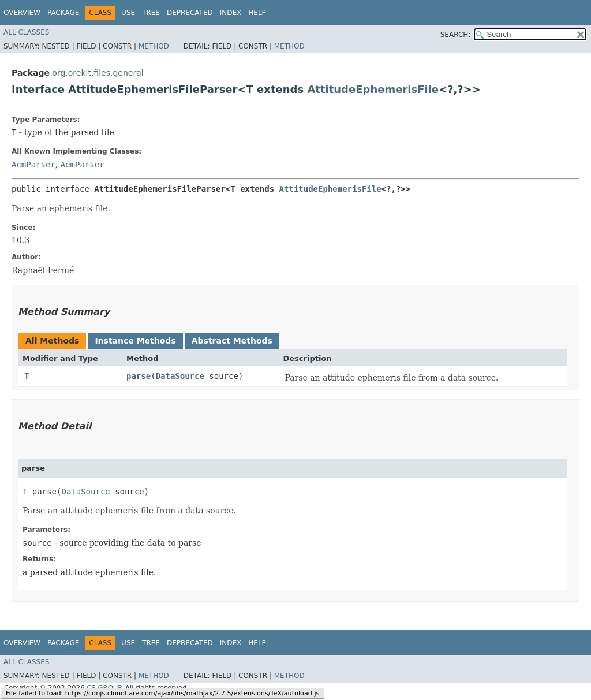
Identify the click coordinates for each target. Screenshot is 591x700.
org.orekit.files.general (98, 73)
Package (63, 13)
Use (128, 13)
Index (231, 13)
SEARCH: (456, 35)
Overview (22, 13)
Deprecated (190, 13)
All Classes (26, 32)
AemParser (83, 165)
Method (154, 46)
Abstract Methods (232, 341)
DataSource (180, 376)
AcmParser (33, 165)
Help (257, 13)
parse (139, 376)
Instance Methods (135, 341)
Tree (151, 13)
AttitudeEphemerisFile (373, 89)
